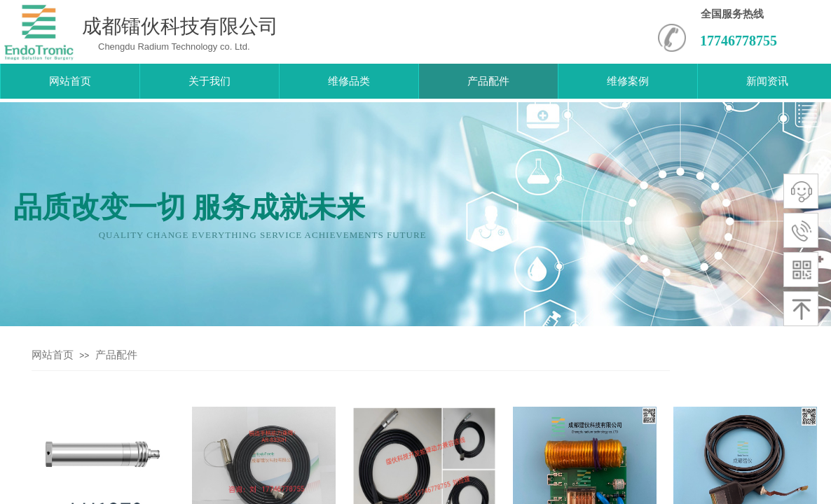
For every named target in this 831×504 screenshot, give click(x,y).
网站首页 (53, 355)
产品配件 (116, 355)
